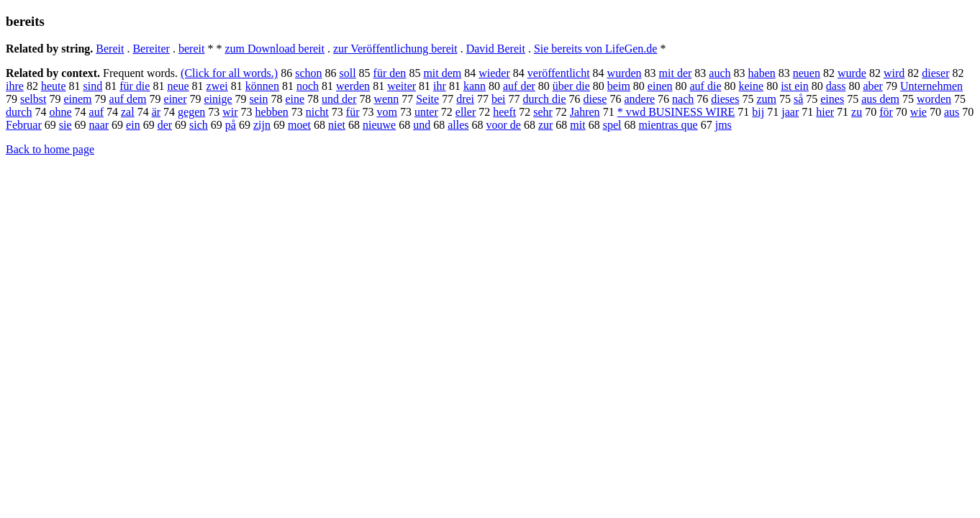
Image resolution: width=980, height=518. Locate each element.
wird (894, 73)
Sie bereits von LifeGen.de (596, 49)
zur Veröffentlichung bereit (395, 49)
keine (751, 86)
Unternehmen (931, 86)
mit (577, 125)
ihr (440, 86)
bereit (191, 49)
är (156, 112)
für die (135, 86)
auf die (706, 86)
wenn (386, 99)
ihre (15, 86)
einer (176, 99)
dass (836, 86)
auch (720, 73)
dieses (725, 99)
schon (308, 73)
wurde (852, 73)
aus (952, 112)
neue (178, 86)
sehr (543, 112)
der (165, 125)
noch (308, 86)
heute (54, 86)
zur (545, 125)
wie (918, 112)
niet (337, 125)
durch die (545, 99)
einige (218, 99)
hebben (272, 112)
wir (230, 112)
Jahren (585, 112)
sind (93, 86)
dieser (935, 73)
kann (475, 86)
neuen (807, 73)
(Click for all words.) (229, 73)
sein (259, 99)
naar (99, 125)
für (353, 112)
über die (571, 86)
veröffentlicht (559, 73)
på (231, 125)
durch (19, 112)
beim (619, 86)
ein (133, 125)
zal (128, 112)
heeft (504, 112)
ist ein (795, 86)
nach (683, 99)
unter (426, 112)
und (422, 125)
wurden (625, 73)
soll (347, 73)
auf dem (128, 99)
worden (934, 99)
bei (499, 99)
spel (612, 125)
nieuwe (379, 125)
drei (465, 99)
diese (595, 99)
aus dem (880, 99)
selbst (33, 99)
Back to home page (50, 149)
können (262, 86)
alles (458, 125)
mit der (676, 73)
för (886, 112)
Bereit (110, 49)
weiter (401, 86)
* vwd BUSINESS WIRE (676, 112)
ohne (60, 112)
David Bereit (496, 49)
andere (639, 99)
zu (857, 112)
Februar (24, 125)
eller (466, 112)
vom (386, 112)
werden (353, 86)
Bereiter (151, 49)
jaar (790, 112)
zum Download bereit (275, 49)
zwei (217, 86)
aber (873, 86)
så (798, 99)
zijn (262, 125)
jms (723, 125)
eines (832, 99)
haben (762, 73)
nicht (317, 112)
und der (339, 99)
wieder (494, 73)
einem (77, 99)
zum (766, 99)
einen (660, 86)
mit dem (442, 73)
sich (199, 125)
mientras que (668, 125)
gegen (191, 112)
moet (299, 125)
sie (65, 125)
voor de (503, 125)
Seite (427, 99)
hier (825, 112)
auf (96, 112)
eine (295, 99)
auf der (519, 86)
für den (390, 73)
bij (758, 112)
